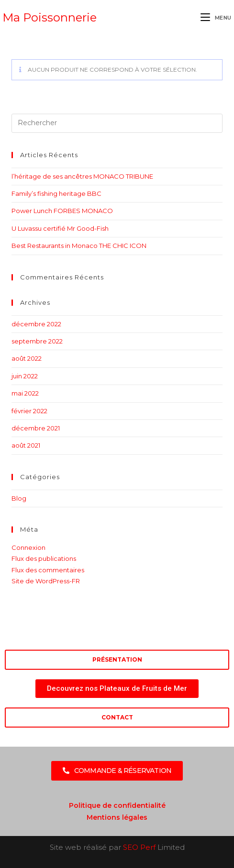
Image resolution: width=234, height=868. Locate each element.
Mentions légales (117, 817)
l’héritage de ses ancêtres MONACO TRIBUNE (82, 176)
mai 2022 (25, 393)
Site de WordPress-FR (46, 581)
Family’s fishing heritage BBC (56, 193)
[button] (117, 771)
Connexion (28, 547)
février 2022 (29, 411)
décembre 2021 (36, 428)
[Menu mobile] (216, 18)
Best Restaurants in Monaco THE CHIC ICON (79, 246)
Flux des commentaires (48, 570)
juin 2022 (25, 376)
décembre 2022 (36, 324)
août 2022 (27, 358)
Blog (19, 498)
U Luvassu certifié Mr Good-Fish (60, 228)
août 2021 (26, 445)
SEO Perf (139, 847)
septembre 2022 (37, 341)
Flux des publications (44, 558)
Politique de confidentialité (117, 805)
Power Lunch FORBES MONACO (62, 211)
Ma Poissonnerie (50, 17)
